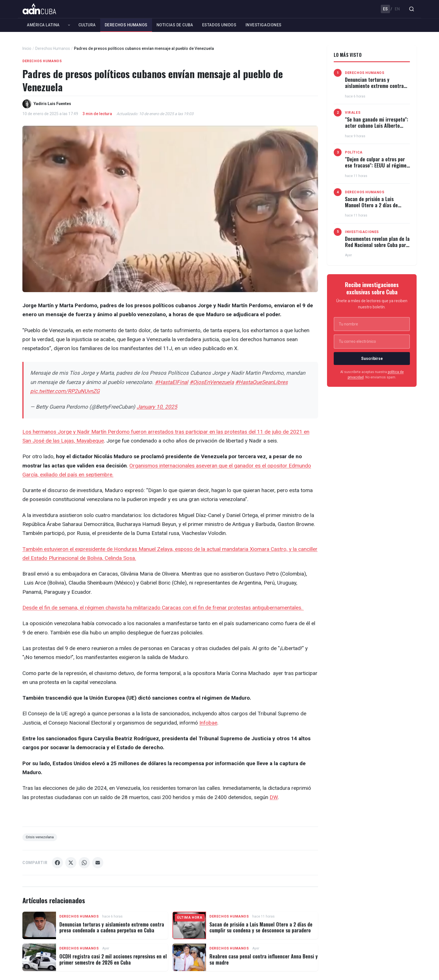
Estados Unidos (219, 25)
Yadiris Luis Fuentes (52, 104)
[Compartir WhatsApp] (84, 863)
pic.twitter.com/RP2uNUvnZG (65, 391)
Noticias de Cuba (175, 25)
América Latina (43, 25)
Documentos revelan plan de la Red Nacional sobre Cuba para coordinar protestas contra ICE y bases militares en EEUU (377, 248)
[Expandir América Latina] (69, 25)
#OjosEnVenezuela (212, 382)
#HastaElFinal (171, 382)
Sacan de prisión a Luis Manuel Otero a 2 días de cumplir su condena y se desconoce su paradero (261, 927)
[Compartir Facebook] (57, 863)
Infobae (208, 723)
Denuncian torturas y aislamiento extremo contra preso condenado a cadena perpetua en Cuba (112, 927)
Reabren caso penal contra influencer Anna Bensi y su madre (264, 959)
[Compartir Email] (98, 863)
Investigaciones (264, 25)
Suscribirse (372, 359)
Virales (353, 113)
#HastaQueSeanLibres (261, 382)
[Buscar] (412, 9)
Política (354, 152)
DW (274, 797)
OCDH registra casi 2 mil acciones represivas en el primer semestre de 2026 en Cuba (113, 959)
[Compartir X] (71, 863)
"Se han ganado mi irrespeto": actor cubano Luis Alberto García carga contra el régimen (377, 128)
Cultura (87, 25)
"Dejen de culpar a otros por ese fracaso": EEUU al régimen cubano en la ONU (377, 165)
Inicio (27, 48)
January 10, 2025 (157, 407)
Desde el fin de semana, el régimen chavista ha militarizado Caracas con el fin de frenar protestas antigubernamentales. (163, 608)
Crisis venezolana (40, 837)
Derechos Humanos (126, 25)
